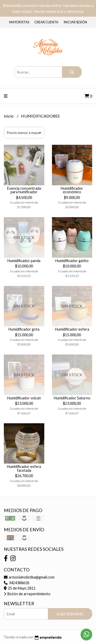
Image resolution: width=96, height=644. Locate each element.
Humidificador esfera (72, 329)
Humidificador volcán (24, 398)
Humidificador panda (24, 261)
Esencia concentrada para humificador (24, 190)
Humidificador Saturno (72, 398)
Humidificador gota (24, 329)
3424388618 (17, 583)
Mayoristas (19, 22)
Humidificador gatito (72, 261)
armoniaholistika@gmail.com (29, 577)
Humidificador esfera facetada (24, 468)
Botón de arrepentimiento (27, 594)
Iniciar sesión (75, 22)
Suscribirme (70, 614)
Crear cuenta (46, 22)
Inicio (9, 116)
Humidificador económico (72, 190)
